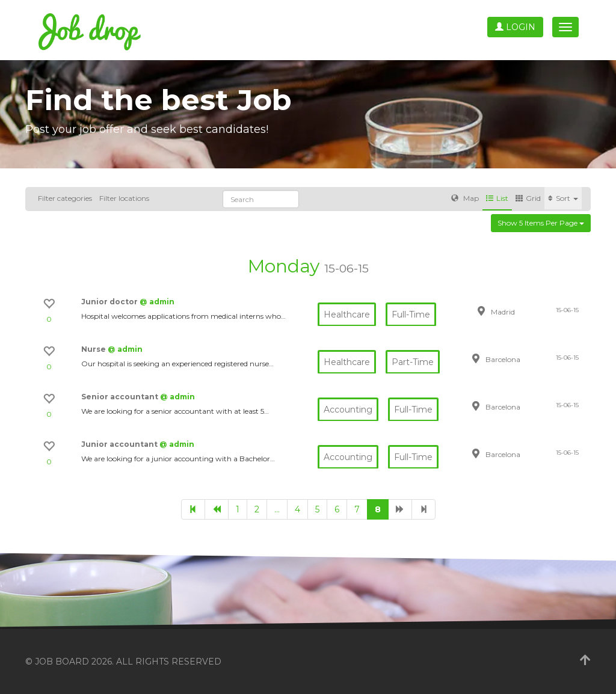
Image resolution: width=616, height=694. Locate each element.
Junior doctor (110, 302)
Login (515, 27)
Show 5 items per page (541, 223)
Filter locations (124, 198)
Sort (563, 198)
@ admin (157, 302)
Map (465, 198)
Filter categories (65, 198)
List (497, 198)
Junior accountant (120, 444)
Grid (528, 198)
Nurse (94, 349)
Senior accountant (121, 397)
